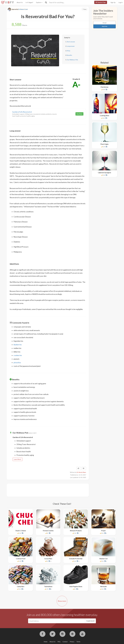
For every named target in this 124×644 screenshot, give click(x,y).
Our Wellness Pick (72, 60)
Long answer (71, 46)
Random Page (101, 2)
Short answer (71, 42)
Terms (78, 642)
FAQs (69, 51)
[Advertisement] (45, 490)
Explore (39, 2)
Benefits (69, 55)
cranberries (18, 355)
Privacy (72, 642)
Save (85, 9)
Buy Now (79, 114)
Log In (121, 2)
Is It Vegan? (29, 2)
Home (46, 642)
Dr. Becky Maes (81, 472)
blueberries (18, 345)
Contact (65, 642)
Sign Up (113, 2)
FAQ (59, 642)
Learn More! (18, 459)
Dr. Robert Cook (23, 9)
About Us (20, 2)
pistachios (17, 363)
